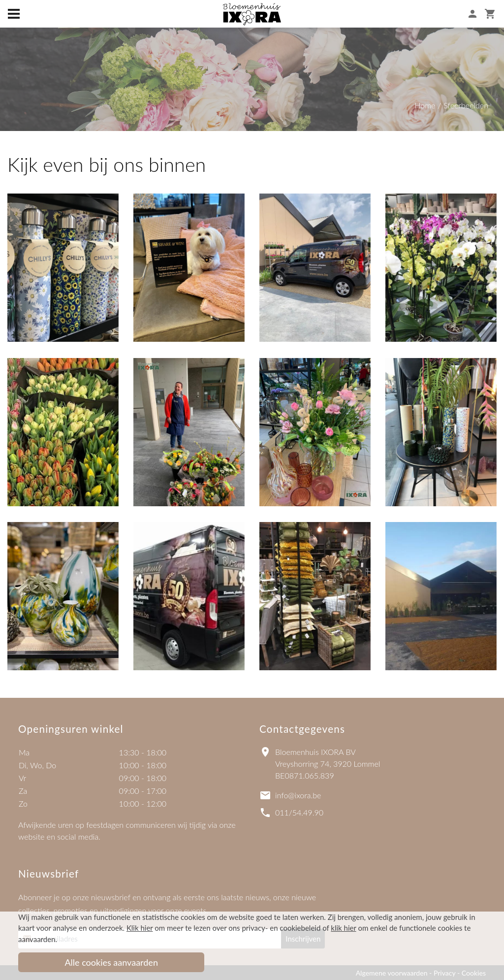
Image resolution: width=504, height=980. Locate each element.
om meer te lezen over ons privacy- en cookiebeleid (223, 928)
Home (425, 105)
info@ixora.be (298, 795)
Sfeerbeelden (466, 105)
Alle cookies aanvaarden (111, 962)
